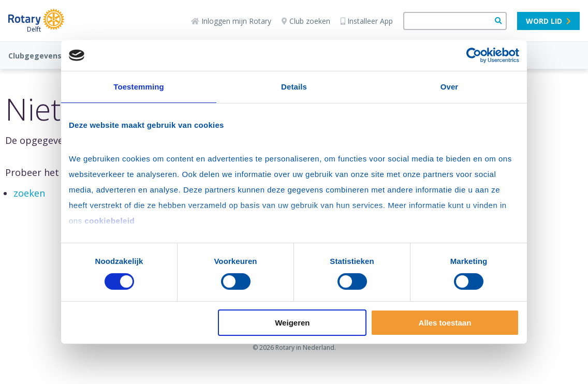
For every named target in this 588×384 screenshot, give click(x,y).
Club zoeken (306, 21)
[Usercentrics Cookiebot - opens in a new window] (474, 55)
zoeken (29, 193)
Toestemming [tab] (139, 87)
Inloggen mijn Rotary (231, 21)
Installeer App (367, 21)
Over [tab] (450, 87)
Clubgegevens (35, 56)
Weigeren (292, 323)
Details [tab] (294, 87)
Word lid (548, 21)
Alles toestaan (445, 323)
